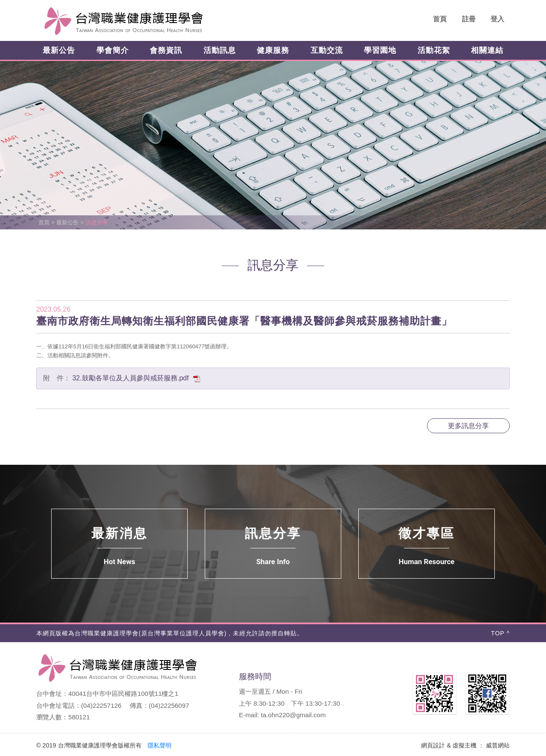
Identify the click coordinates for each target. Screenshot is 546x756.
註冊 (469, 19)
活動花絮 (434, 50)
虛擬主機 (465, 745)
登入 (497, 19)
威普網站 (498, 745)
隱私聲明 (160, 745)
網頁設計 (433, 745)
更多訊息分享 (468, 426)
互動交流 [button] (327, 50)
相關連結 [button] (487, 50)
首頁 (440, 19)
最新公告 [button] (59, 50)
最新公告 (67, 222)
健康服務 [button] (273, 50)
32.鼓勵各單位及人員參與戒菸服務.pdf (136, 378)
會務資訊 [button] (166, 50)
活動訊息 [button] (220, 50)
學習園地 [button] (380, 50)
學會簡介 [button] (113, 50)
